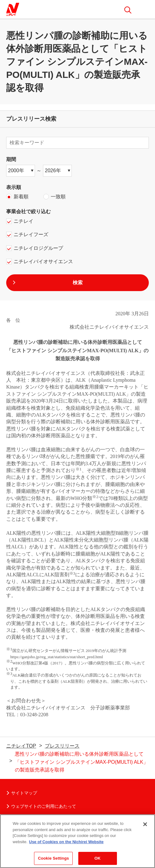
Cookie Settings (54, 861)
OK (97, 861)
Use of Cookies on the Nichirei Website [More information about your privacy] (66, 844)
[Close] (145, 827)
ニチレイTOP (21, 746)
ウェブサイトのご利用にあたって (41, 806)
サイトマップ (22, 793)
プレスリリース (62, 746)
